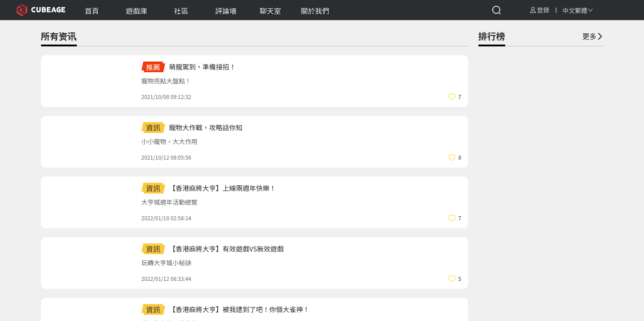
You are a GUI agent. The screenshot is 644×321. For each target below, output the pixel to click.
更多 (592, 36)
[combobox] (578, 10)
